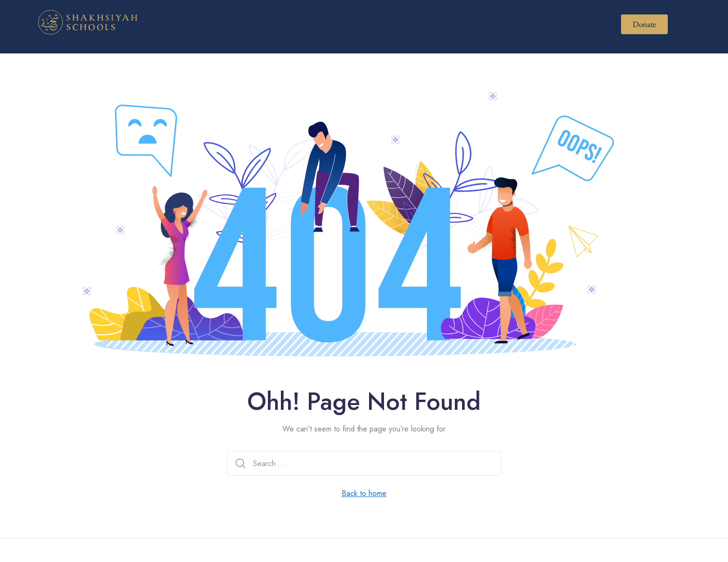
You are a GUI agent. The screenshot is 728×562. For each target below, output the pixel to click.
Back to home (364, 493)
